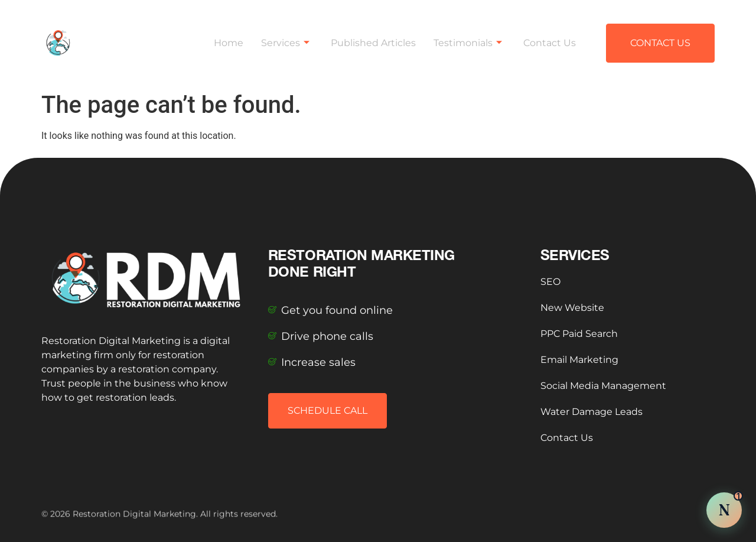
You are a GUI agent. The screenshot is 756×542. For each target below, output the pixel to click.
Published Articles (373, 39)
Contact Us (550, 39)
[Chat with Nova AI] (724, 510)
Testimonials (468, 39)
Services (285, 39)
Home (229, 39)
